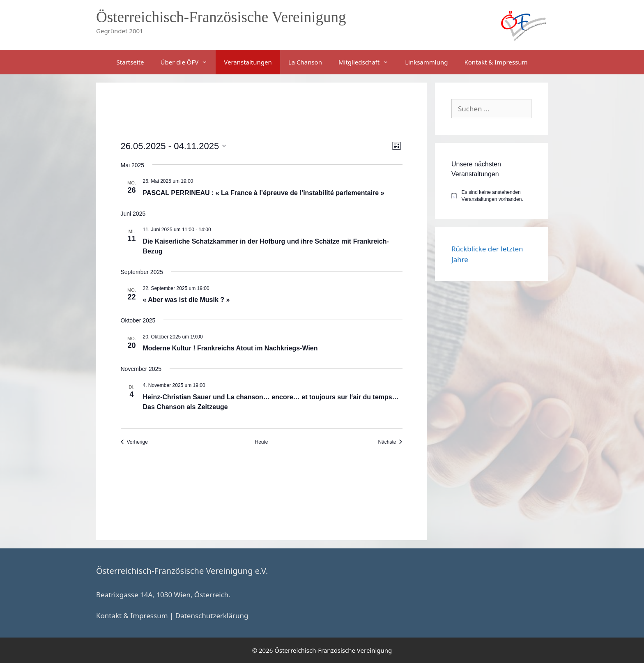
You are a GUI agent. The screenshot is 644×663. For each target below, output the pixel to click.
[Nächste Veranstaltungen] (390, 442)
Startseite (130, 62)
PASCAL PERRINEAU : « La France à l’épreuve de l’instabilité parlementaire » (264, 193)
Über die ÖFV (188, 62)
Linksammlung (426, 62)
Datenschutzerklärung (212, 616)
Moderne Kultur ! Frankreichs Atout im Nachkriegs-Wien (230, 348)
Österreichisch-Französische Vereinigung (221, 17)
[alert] (491, 196)
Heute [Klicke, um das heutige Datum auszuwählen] (261, 442)
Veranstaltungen (248, 62)
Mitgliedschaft (368, 62)
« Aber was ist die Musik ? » (186, 300)
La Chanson (305, 62)
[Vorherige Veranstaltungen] (134, 442)
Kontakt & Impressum (496, 62)
